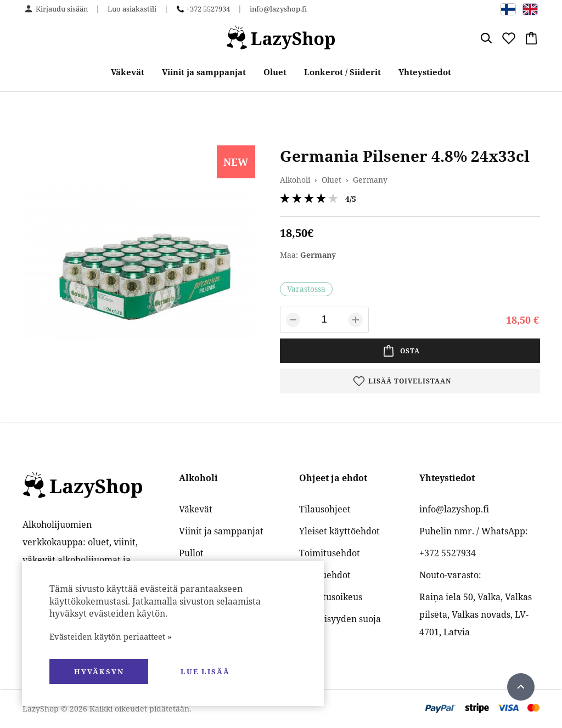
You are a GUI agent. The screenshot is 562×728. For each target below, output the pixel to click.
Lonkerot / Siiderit (342, 72)
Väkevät (128, 72)
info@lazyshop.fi (278, 9)
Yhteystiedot (425, 72)
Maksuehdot (325, 575)
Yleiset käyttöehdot (339, 531)
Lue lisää (205, 671)
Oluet (275, 72)
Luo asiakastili (132, 9)
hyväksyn (99, 671)
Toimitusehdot (330, 553)
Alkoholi (295, 180)
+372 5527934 (208, 9)
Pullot (191, 553)
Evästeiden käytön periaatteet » (111, 636)
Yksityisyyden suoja (340, 619)
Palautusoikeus (331, 597)
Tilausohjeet (325, 509)
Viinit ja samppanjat (204, 72)
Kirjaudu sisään (62, 9)
